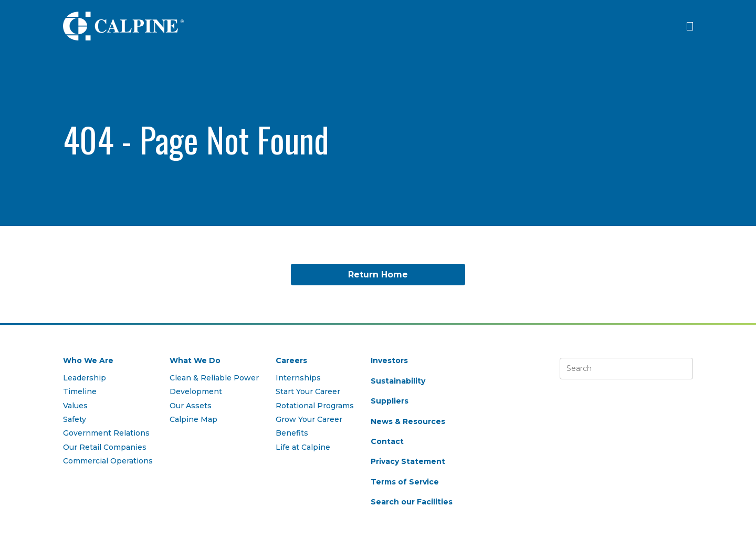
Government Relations (106, 433)
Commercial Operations (108, 461)
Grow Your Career (309, 419)
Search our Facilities (412, 502)
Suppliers (390, 401)
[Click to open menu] (690, 26)
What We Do (195, 360)
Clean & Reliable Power (214, 378)
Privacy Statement (408, 461)
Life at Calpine (303, 447)
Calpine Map (193, 419)
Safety (75, 419)
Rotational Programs (315, 406)
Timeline (80, 391)
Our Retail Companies (105, 447)
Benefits (292, 433)
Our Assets (191, 406)
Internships (298, 378)
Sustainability (398, 381)
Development (196, 391)
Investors (389, 360)
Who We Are (88, 360)
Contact (387, 441)
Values (75, 406)
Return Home (378, 275)
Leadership (85, 378)
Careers (291, 360)
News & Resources (408, 421)
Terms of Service (405, 482)
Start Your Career (308, 391)
